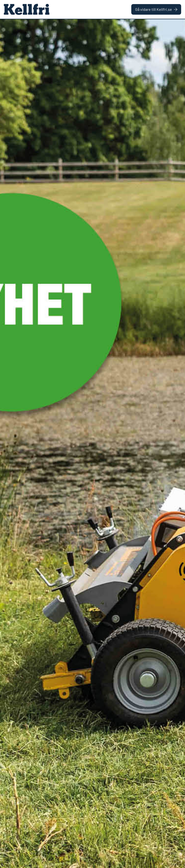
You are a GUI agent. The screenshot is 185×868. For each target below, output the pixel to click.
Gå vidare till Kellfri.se (156, 9)
